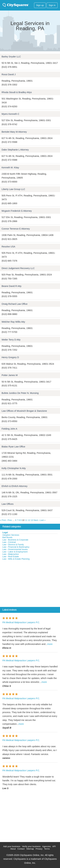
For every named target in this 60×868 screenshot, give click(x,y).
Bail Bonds (7, 537)
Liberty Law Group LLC (13, 189)
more (50, 644)
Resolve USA (8, 247)
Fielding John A (9, 429)
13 (32, 520)
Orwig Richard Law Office (15, 304)
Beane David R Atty (12, 286)
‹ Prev (9, 520)
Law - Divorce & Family (13, 545)
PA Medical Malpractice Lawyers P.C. (21, 622)
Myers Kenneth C (10, 114)
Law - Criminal (9, 542)
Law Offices (8, 504)
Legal (5, 532)
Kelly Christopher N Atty (14, 468)
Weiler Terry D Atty (11, 340)
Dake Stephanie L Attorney (15, 150)
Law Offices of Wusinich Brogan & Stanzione (24, 411)
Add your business (12, 846)
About (13, 849)
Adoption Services (11, 535)
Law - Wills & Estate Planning (16, 559)
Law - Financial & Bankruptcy (16, 547)
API (54, 846)
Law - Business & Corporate (15, 540)
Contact (21, 849)
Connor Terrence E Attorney (16, 229)
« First (3, 520)
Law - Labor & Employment (15, 552)
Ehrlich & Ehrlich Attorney (14, 486)
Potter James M (10, 375)
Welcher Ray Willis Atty (13, 322)
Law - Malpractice (11, 554)
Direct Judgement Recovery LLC (18, 268)
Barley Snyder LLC (11, 57)
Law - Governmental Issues (15, 549)
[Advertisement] (24, 584)
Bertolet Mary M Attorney (14, 132)
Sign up (40, 5)
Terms (47, 849)
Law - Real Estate (11, 556)
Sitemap (30, 849)
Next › (36, 520)
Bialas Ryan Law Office (13, 447)
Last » (43, 520)
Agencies (46, 846)
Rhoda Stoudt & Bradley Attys (17, 92)
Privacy (39, 849)
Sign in (52, 5)
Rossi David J (9, 74)
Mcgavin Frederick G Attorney (17, 211)
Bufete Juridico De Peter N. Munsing (20, 393)
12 (29, 520)
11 (26, 520)
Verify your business (31, 846)
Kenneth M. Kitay (10, 168)
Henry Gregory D (10, 357)
